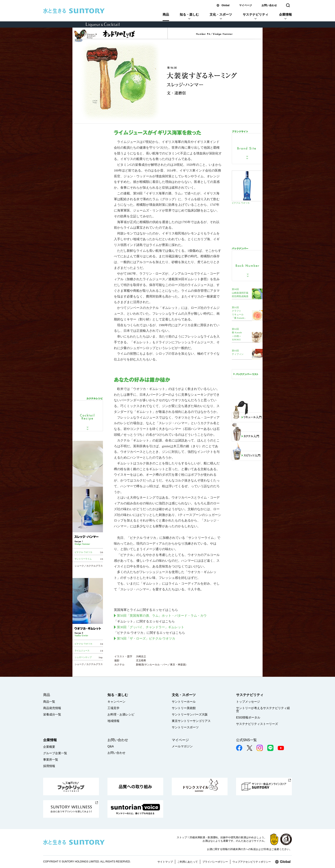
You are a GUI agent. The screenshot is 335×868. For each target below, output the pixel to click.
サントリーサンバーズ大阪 (190, 714)
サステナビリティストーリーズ (257, 724)
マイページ (245, 5)
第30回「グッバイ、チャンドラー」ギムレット (151, 627)
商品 (166, 14)
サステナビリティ (256, 14)
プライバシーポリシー (215, 862)
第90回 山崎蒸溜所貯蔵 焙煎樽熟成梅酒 (240, 293)
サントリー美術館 (184, 708)
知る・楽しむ (189, 14)
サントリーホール (184, 702)
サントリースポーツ (185, 727)
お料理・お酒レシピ (121, 714)
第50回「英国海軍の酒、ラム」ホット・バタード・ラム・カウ (162, 616)
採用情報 (49, 766)
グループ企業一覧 (55, 753)
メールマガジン (182, 746)
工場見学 (113, 708)
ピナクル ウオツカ (241, 203)
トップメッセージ (248, 702)
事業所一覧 (51, 760)
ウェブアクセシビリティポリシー (252, 862)
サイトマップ (165, 862)
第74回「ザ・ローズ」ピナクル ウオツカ (146, 638)
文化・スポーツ (221, 14)
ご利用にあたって (188, 862)
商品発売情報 (52, 708)
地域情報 (113, 721)
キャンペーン (116, 702)
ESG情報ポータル (248, 717)
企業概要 (49, 747)
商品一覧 (49, 702)
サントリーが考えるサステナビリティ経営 (263, 710)
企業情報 (285, 14)
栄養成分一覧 (52, 714)
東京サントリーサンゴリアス (191, 721)
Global (226, 5)
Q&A (111, 746)
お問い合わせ (269, 5)
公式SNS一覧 (246, 740)
